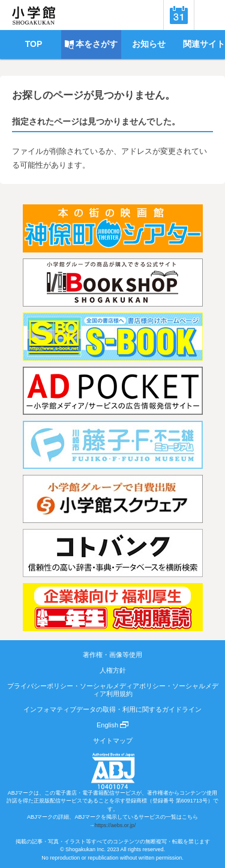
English (112, 725)
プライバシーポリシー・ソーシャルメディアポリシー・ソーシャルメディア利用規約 (113, 689)
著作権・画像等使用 (112, 655)
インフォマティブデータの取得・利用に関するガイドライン (112, 709)
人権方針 (113, 670)
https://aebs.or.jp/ (115, 825)
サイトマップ (113, 741)
